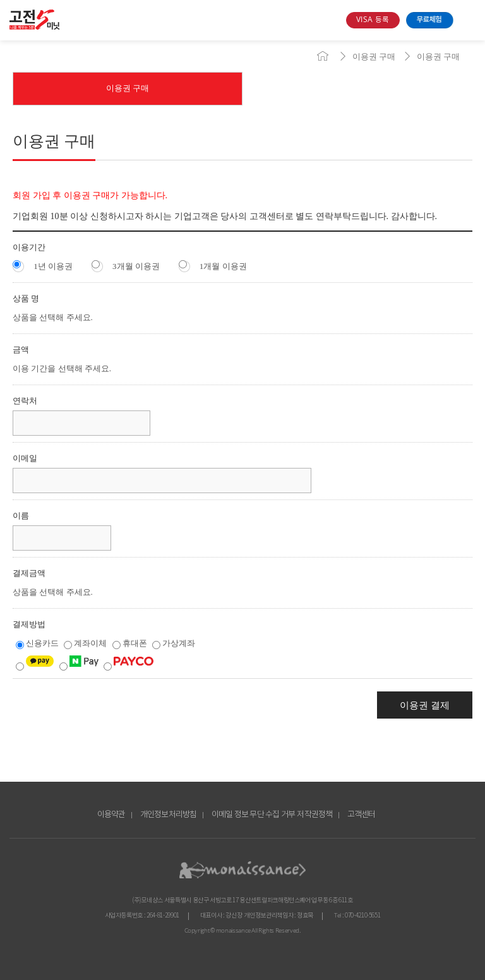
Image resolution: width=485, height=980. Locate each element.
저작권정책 (314, 815)
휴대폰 (131, 643)
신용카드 (38, 643)
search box (332, 20)
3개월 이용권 (126, 266)
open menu (468, 20)
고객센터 (362, 815)
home (323, 56)
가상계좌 (174, 643)
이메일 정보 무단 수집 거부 (254, 815)
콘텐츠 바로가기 (23, 41)
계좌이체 (86, 643)
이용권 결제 (425, 705)
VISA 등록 (373, 20)
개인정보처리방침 (169, 815)
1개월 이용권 (213, 266)
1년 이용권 (43, 266)
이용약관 (111, 815)
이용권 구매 (374, 57)
